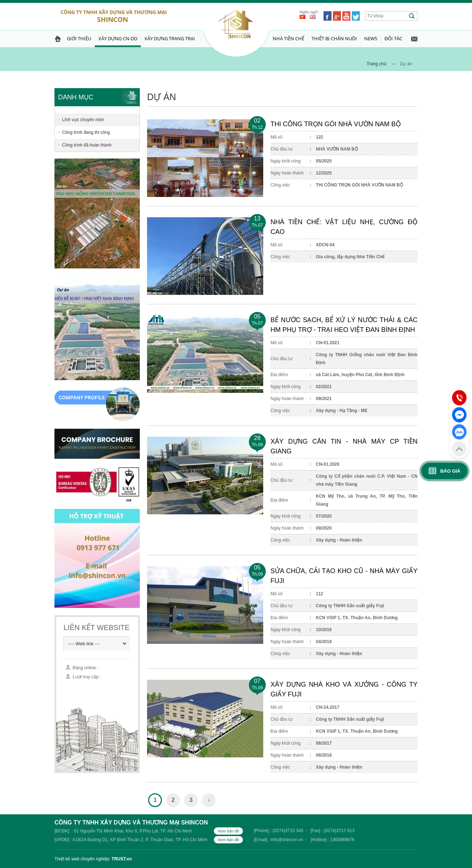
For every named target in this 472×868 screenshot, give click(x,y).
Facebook (327, 16)
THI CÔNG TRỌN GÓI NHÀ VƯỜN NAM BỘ (336, 124)
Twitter (356, 16)
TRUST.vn (122, 859)
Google (337, 16)
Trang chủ (377, 64)
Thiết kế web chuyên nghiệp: (82, 859)
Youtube (346, 16)
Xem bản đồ (228, 831)
